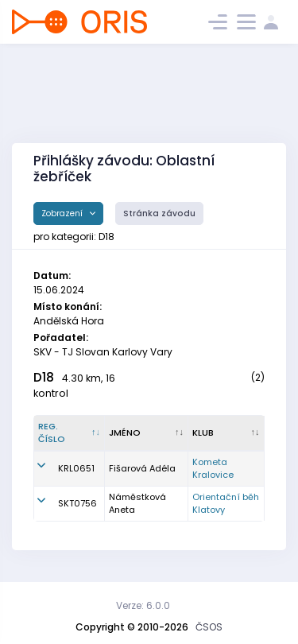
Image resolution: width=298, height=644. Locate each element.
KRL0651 (76, 468)
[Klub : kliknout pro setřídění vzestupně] (226, 433)
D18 (44, 377)
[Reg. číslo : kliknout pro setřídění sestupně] (70, 433)
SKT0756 (77, 503)
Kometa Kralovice (213, 469)
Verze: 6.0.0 (143, 605)
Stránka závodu (159, 213)
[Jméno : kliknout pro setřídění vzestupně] (147, 433)
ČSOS (209, 627)
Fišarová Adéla (142, 468)
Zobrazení (63, 213)
